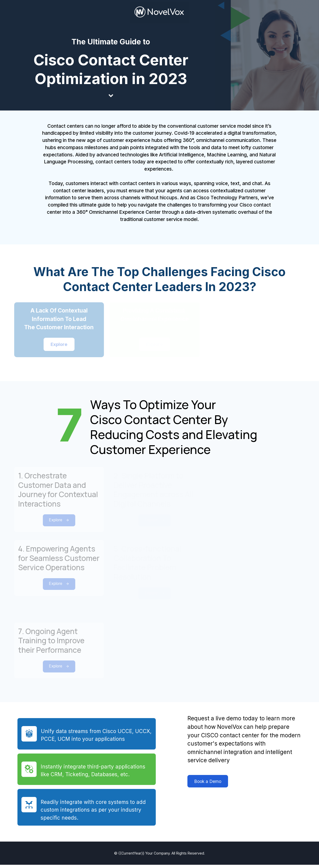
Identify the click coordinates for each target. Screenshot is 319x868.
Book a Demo (205, 786)
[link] (159, 12)
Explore (51, 523)
